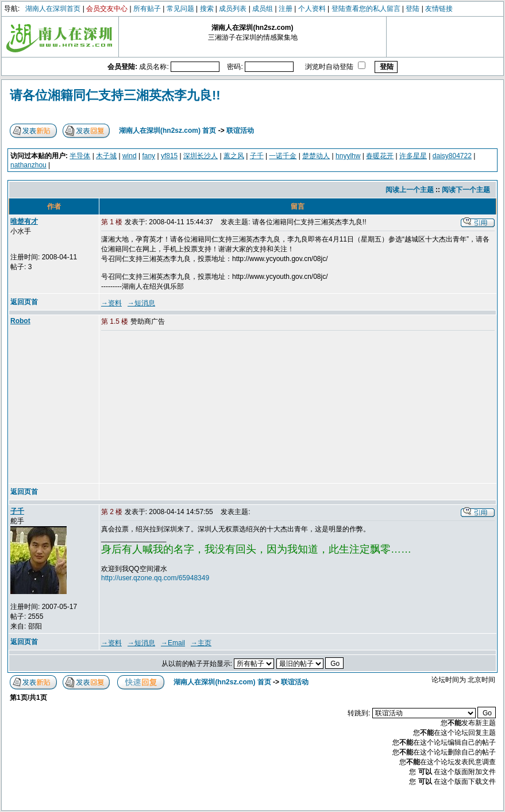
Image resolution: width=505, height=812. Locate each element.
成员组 (263, 9)
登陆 (413, 9)
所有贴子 (147, 9)
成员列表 (233, 9)
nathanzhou (28, 165)
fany (149, 156)
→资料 (111, 303)
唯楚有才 (24, 221)
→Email (173, 643)
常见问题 (180, 9)
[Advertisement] (189, 408)
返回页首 (24, 302)
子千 (257, 156)
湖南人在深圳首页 (53, 9)
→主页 (201, 643)
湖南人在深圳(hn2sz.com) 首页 (167, 131)
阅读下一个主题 (466, 190)
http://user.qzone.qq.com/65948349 (155, 578)
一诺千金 (283, 156)
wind (130, 156)
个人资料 (312, 9)
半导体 (80, 156)
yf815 (169, 156)
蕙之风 (234, 156)
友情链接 (439, 9)
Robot (20, 321)
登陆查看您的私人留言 (366, 9)
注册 (286, 9)
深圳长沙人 (201, 156)
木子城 (106, 156)
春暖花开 (380, 156)
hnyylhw (348, 156)
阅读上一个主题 (410, 190)
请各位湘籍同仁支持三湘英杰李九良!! (115, 95)
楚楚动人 (316, 156)
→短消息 (141, 303)
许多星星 (413, 156)
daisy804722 (452, 156)
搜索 (207, 9)
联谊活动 (240, 131)
